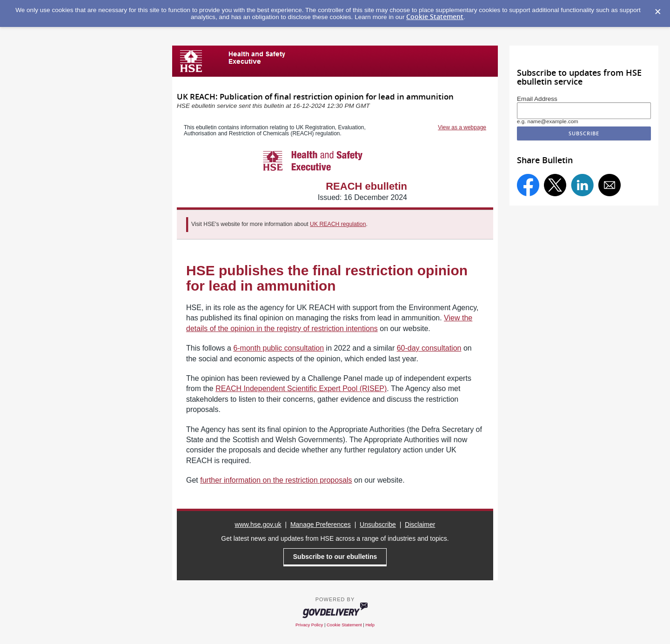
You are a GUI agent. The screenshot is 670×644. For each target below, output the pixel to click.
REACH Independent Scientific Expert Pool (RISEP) (301, 388)
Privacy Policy (309, 625)
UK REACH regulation (338, 224)
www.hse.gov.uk (258, 524)
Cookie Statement (435, 17)
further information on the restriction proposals (276, 480)
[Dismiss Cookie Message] (658, 12)
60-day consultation (429, 348)
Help (370, 625)
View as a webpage (462, 127)
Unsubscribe (378, 524)
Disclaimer (420, 524)
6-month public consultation (278, 348)
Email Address (537, 99)
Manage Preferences (321, 524)
